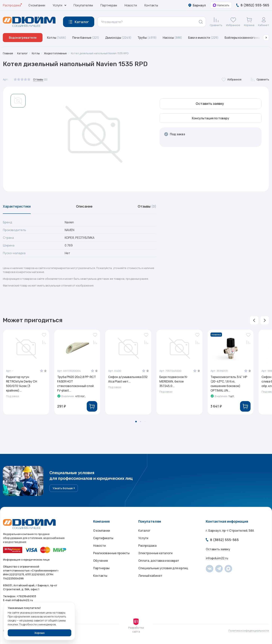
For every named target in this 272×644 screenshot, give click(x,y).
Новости (131, 5)
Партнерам (109, 5)
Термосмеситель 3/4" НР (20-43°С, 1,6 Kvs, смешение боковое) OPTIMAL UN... (229, 384)
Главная (8, 53)
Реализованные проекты (111, 553)
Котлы (57, 38)
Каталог (22, 53)
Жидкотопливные (55, 53)
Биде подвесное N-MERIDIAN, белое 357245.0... (174, 381)
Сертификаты (103, 538)
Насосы (172, 38)
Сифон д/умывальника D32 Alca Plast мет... (128, 379)
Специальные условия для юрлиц (163, 568)
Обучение (101, 561)
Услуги (143, 538)
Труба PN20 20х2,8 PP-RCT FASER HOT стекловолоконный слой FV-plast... (77, 384)
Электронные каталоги (155, 553)
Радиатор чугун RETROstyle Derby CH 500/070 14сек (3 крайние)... (22, 384)
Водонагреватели (23, 38)
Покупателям (83, 5)
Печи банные (86, 38)
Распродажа (12, 5)
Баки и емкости (203, 38)
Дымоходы (118, 38)
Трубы (147, 38)
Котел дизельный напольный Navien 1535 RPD (100, 53)
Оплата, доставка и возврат (159, 561)
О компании (37, 5)
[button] (266, 38)
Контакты (151, 5)
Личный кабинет (150, 576)
